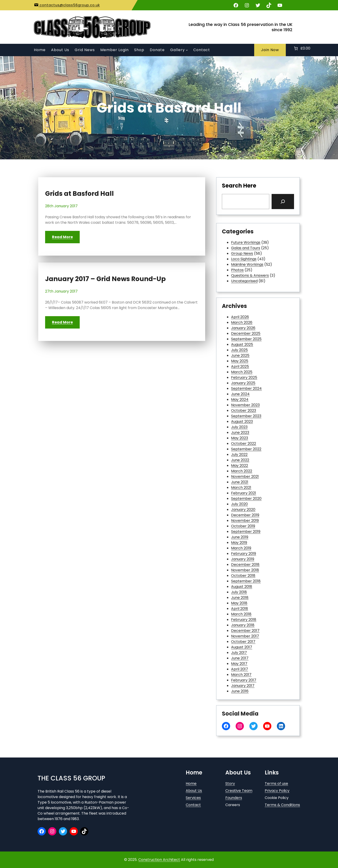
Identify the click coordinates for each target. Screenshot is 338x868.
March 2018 (241, 614)
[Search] (283, 202)
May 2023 (240, 438)
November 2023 (245, 405)
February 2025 (244, 377)
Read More (62, 237)
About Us (194, 791)
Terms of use (276, 784)
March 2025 (242, 372)
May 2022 (240, 466)
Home (191, 784)
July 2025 (239, 350)
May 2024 (240, 399)
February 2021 (244, 493)
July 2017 (239, 653)
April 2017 (240, 669)
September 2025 (246, 339)
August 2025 (242, 344)
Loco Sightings (244, 259)
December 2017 (245, 631)
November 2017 (245, 636)
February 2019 (244, 554)
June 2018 (240, 598)
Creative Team (239, 791)
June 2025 (240, 355)
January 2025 (243, 383)
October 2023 (244, 411)
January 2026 (243, 328)
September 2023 (246, 416)
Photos (237, 270)
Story (230, 784)
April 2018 (240, 609)
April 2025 (240, 366)
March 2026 (242, 322)
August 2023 (242, 422)
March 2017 (241, 675)
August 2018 (242, 587)
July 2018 (239, 592)
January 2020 (243, 510)
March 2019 (241, 548)
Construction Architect (159, 860)
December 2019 (245, 515)
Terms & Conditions (282, 805)
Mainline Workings (247, 264)
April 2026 (240, 317)
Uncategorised (244, 281)
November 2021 (245, 477)
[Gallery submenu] (187, 50)
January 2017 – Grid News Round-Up (105, 279)
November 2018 (245, 570)
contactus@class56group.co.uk (69, 5)
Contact (193, 805)
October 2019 (243, 526)
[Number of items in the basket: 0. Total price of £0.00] (302, 48)
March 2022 (242, 471)
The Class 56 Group (71, 778)
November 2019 (245, 521)
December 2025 (246, 333)
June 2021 (240, 482)
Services (193, 798)
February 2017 (244, 680)
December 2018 (245, 565)
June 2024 (240, 394)
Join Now (270, 50)
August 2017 (242, 647)
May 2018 (239, 603)
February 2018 (244, 620)
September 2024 (246, 388)
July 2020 (239, 504)
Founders (234, 798)
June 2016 (240, 691)
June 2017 (240, 658)
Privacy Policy (277, 791)
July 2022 (239, 455)
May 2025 (240, 361)
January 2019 (243, 559)
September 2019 (246, 532)
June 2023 (240, 433)
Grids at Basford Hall (79, 194)
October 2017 (243, 642)
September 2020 (246, 499)
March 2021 (241, 488)
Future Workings (246, 242)
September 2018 (246, 581)
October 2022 (244, 444)
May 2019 (239, 543)
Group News (242, 253)
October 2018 (243, 576)
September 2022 (246, 449)
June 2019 (240, 537)
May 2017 (239, 664)
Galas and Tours (246, 248)
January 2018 (243, 625)
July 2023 (239, 427)
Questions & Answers (250, 275)
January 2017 (243, 686)
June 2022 (240, 460)
